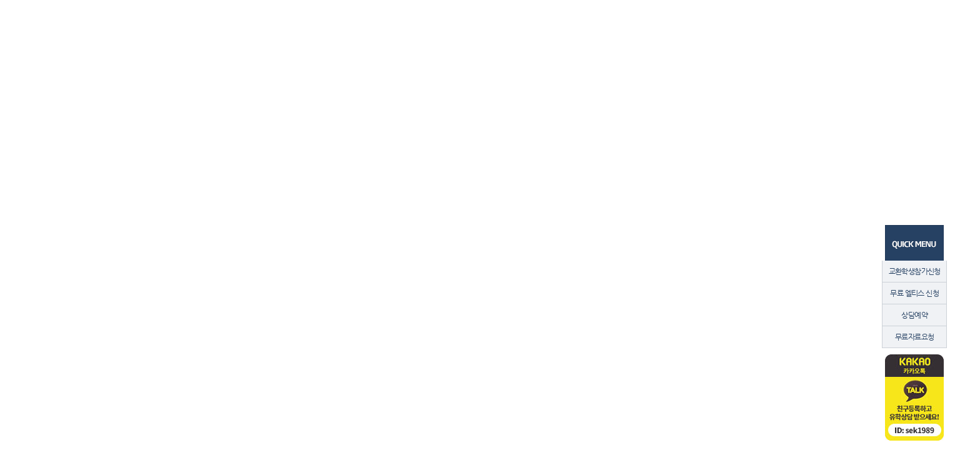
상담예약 (914, 315)
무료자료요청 (914, 337)
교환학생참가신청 (915, 271)
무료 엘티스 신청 (914, 293)
